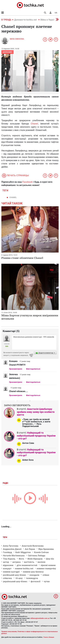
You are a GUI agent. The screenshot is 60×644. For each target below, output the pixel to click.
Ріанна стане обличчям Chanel (22, 258)
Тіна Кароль (9, 559)
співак (46, 575)
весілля (41, 562)
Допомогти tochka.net (26, 20)
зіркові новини (48, 565)
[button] (50, 13)
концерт (7, 569)
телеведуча (32, 578)
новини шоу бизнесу (33, 572)
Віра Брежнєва (46, 549)
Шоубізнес (7, 52)
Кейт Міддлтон (23, 552)
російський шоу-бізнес (15, 575)
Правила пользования (9, 632)
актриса (16, 562)
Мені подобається (33, 369)
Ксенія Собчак (41, 552)
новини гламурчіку (46, 569)
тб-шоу (19, 578)
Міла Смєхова (17, 39)
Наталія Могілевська (14, 556)
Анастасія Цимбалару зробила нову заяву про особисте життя (36, 412)
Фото (21, 559)
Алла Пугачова (11, 546)
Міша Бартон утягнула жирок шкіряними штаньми (30, 317)
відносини (8, 565)
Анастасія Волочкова (33, 546)
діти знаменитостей (27, 565)
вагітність (29, 562)
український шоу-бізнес (15, 581)
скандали (34, 575)
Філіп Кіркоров (35, 559)
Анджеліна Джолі (12, 549)
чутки (47, 581)
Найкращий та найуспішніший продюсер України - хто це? (36, 436)
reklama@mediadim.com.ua (40, 618)
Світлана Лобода (37, 556)
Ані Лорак (30, 549)
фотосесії (35, 581)
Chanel (34, 124)
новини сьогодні (11, 572)
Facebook (27, 182)
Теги (5, 537)
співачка (7, 578)
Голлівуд (7, 552)
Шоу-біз (50, 559)
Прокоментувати (16, 369)
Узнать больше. (49, 637)
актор (6, 562)
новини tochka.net (24, 569)
